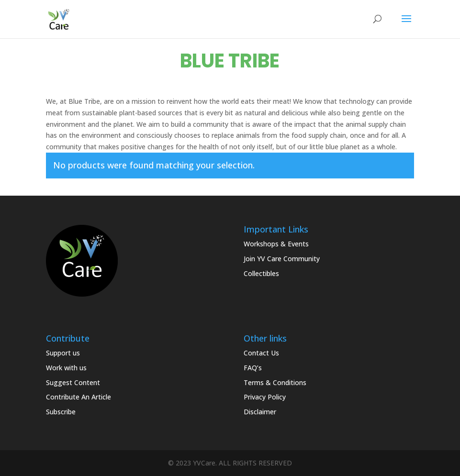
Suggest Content (73, 382)
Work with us (66, 368)
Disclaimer (260, 412)
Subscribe (61, 412)
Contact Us (261, 353)
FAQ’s (253, 368)
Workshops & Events (276, 244)
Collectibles (261, 273)
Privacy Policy (265, 397)
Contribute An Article (79, 397)
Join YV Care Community (282, 259)
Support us (63, 353)
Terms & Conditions (275, 382)
